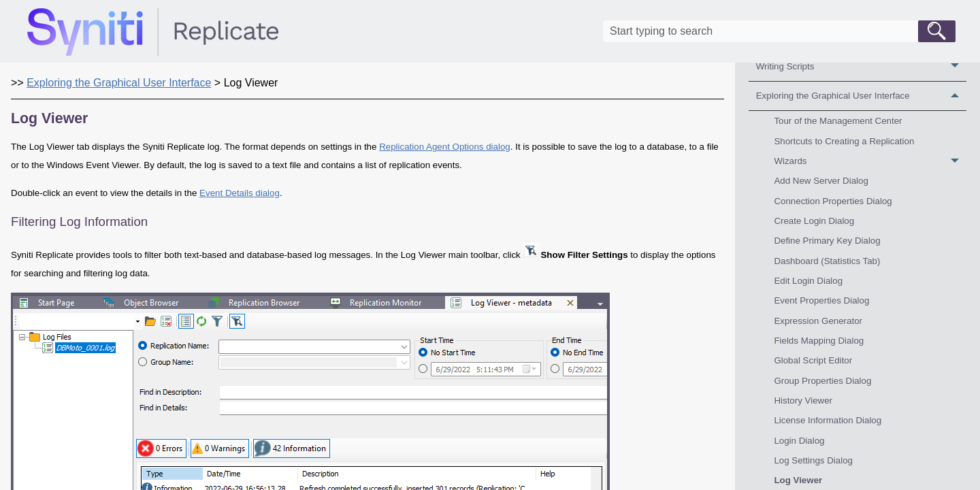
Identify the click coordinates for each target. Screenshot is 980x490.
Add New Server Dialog (821, 181)
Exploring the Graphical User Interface (861, 96)
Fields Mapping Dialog (819, 341)
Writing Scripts (861, 66)
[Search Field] (779, 31)
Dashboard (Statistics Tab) (827, 261)
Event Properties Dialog (821, 300)
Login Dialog (799, 441)
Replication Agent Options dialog (445, 147)
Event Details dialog (240, 193)
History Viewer (803, 401)
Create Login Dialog (814, 221)
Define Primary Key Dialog (827, 241)
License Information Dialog (828, 420)
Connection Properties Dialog (833, 201)
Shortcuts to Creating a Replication (844, 141)
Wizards (870, 161)
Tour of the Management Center (838, 121)
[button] (937, 31)
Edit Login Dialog (808, 281)
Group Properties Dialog (822, 381)
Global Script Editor (813, 360)
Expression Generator (818, 321)
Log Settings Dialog (813, 460)
